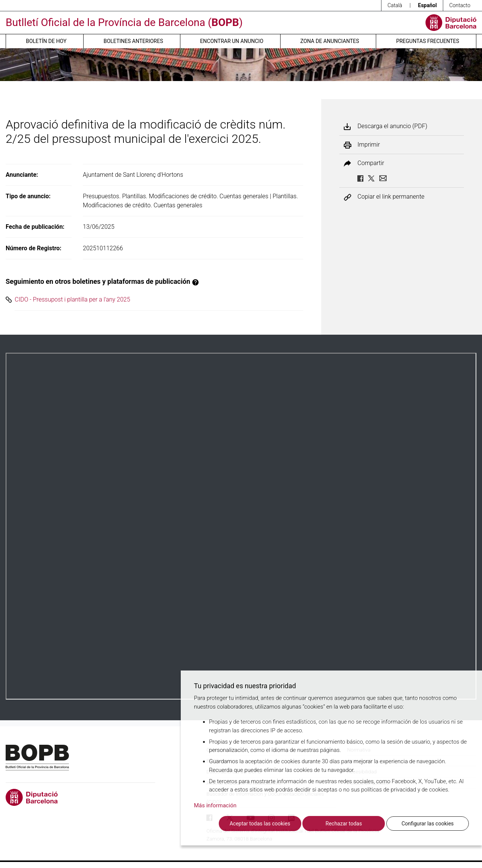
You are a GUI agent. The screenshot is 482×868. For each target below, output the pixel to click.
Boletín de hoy (46, 41)
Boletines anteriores (133, 41)
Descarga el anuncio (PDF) (392, 126)
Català (395, 5)
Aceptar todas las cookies (260, 824)
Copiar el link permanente (391, 197)
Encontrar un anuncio (232, 41)
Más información (215, 805)
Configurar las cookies (428, 824)
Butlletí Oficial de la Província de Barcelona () (124, 22)
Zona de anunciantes (330, 41)
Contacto (460, 5)
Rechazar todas (344, 824)
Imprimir (368, 145)
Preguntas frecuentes (428, 41)
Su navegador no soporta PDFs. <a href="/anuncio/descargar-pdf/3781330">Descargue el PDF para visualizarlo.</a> (241, 526)
